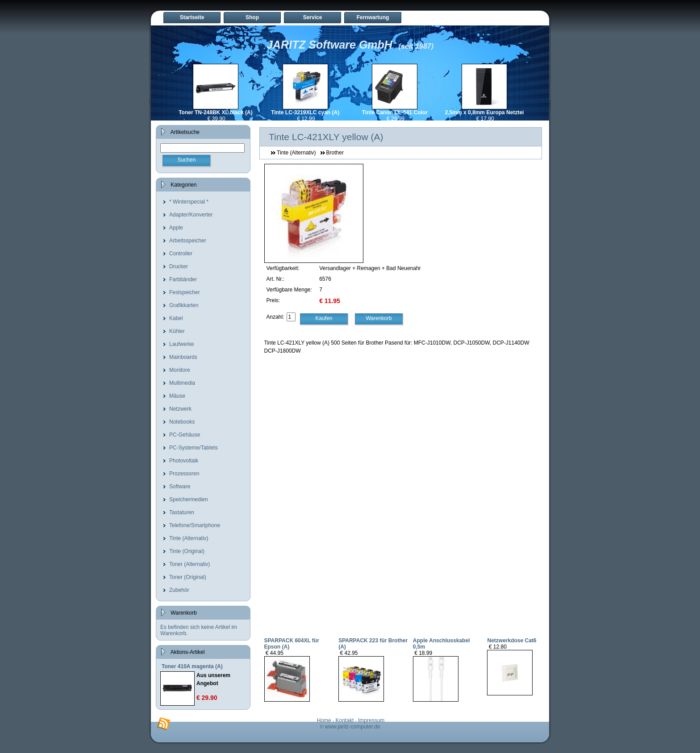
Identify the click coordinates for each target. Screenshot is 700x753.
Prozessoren (184, 474)
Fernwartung (373, 17)
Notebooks (182, 422)
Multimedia (182, 383)
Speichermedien (189, 499)
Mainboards (183, 357)
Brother (335, 153)
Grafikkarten (184, 305)
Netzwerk (180, 409)
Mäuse (177, 396)
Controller (181, 254)
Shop (252, 17)
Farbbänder (183, 279)
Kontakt (345, 720)
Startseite (192, 17)
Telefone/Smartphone (195, 525)
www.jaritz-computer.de (353, 727)
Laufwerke (181, 344)
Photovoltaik (184, 461)
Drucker (179, 266)
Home (324, 720)
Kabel (176, 318)
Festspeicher (185, 292)
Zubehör (179, 590)
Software (180, 487)
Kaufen (324, 318)
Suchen (187, 160)
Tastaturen (182, 512)
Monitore (180, 370)
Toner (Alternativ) (190, 564)
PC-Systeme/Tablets (194, 448)
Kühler (177, 331)
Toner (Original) (188, 577)
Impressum (371, 720)
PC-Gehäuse (185, 435)
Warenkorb (379, 318)
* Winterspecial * (189, 202)
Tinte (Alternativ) (189, 538)
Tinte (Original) (187, 551)
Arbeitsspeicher (188, 241)
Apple (176, 228)
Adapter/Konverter (191, 215)
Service (313, 17)
